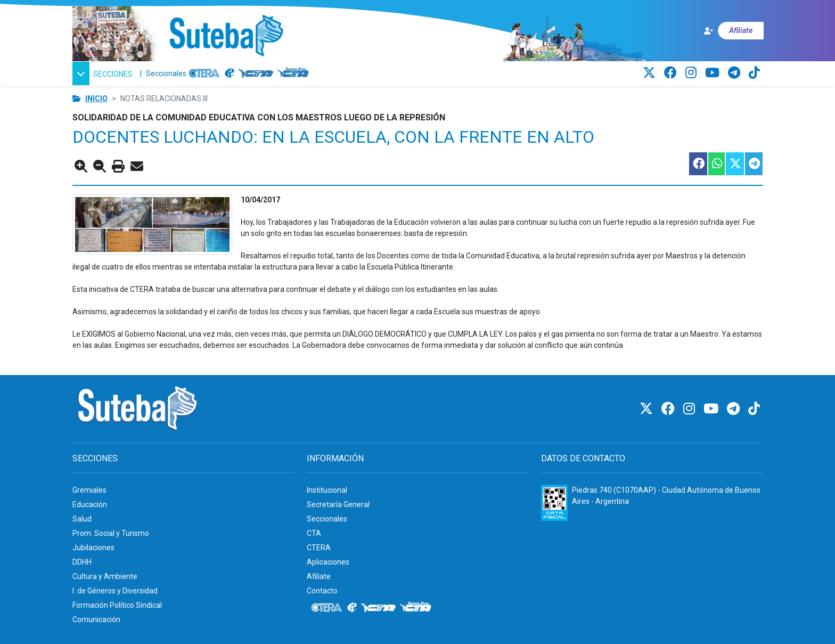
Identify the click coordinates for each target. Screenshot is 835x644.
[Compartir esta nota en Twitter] (734, 164)
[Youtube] (714, 73)
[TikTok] (754, 73)
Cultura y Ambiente (105, 576)
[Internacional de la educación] (230, 74)
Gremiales (89, 490)
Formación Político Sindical (117, 605)
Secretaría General (338, 504)
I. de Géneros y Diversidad (115, 591)
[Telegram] (736, 73)
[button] (104, 74)
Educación (90, 504)
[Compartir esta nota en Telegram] (753, 164)
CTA (314, 533)
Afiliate (319, 576)
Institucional (327, 490)
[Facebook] (672, 73)
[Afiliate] (733, 31)
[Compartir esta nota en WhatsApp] (716, 164)
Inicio (96, 99)
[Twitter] (651, 73)
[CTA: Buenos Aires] (295, 74)
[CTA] (256, 74)
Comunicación (96, 619)
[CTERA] (204, 74)
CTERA (319, 548)
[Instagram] (693, 73)
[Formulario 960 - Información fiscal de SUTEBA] (554, 503)
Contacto (322, 591)
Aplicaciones (328, 562)
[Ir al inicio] (226, 36)
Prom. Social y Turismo (111, 533)
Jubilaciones (93, 548)
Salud (82, 519)
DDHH (82, 562)
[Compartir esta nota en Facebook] (698, 164)
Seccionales (166, 74)
